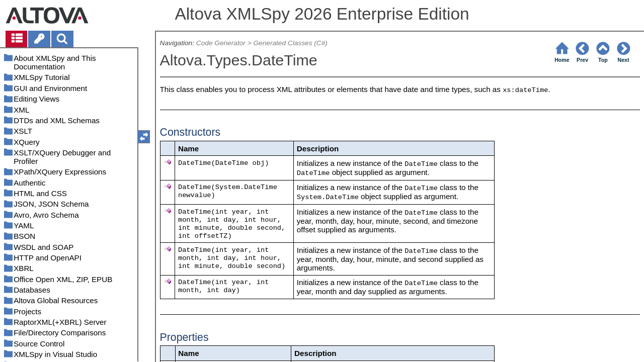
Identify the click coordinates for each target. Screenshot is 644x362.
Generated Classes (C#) (290, 43)
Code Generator (221, 43)
